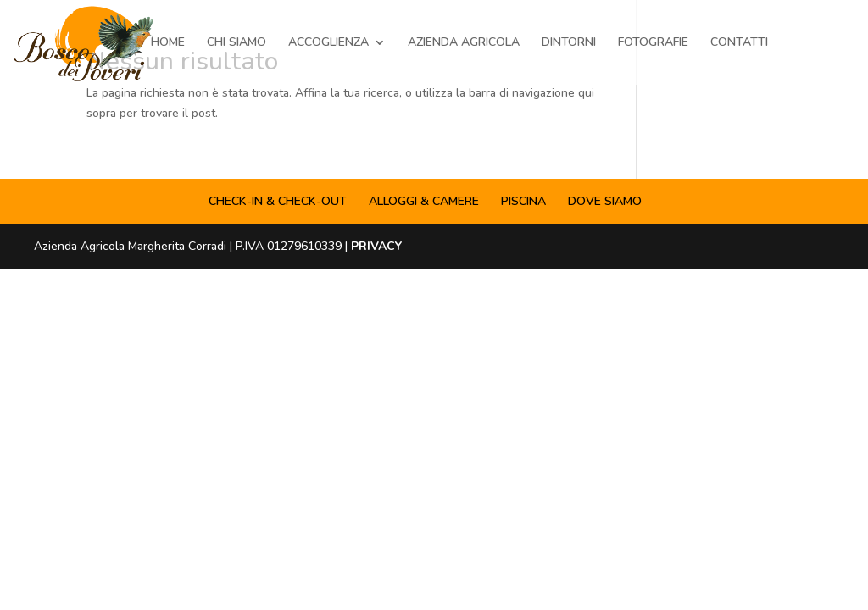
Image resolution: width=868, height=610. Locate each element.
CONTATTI (739, 43)
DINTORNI (569, 43)
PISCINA (523, 201)
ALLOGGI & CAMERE (424, 201)
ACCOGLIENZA (328, 43)
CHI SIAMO (236, 43)
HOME (168, 43)
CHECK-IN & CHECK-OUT (278, 201)
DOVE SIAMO (605, 201)
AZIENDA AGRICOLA (464, 43)
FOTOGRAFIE (653, 43)
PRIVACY (376, 246)
